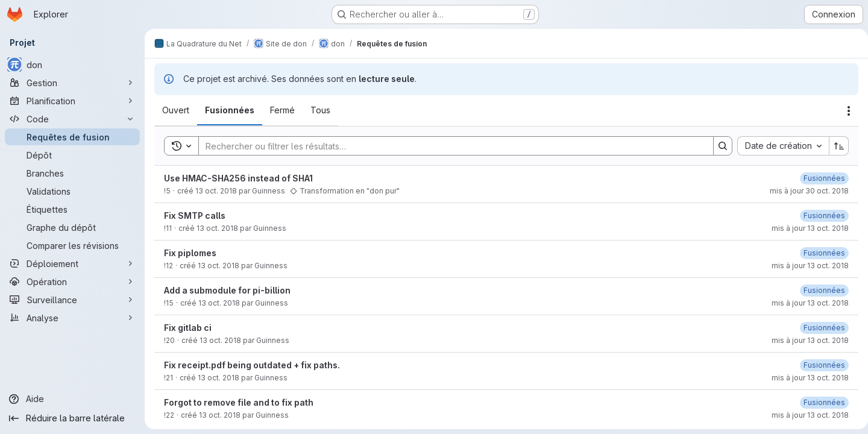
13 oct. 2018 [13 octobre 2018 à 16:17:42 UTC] (219, 303)
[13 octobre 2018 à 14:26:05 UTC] (819, 253)
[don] (72, 64)
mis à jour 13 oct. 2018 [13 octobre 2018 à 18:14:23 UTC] (805, 340)
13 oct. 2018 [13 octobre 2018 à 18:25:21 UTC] (219, 378)
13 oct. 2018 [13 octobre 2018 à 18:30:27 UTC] (220, 415)
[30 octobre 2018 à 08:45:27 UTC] (819, 178)
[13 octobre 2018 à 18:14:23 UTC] (819, 328)
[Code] (72, 119)
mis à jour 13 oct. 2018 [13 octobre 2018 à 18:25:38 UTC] (805, 378)
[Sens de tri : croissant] (834, 146)
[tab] (176, 110)
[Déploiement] (72, 263)
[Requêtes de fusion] (72, 137)
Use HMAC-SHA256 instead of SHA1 (238, 178)
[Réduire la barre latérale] (72, 418)
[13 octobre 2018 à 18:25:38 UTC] (819, 365)
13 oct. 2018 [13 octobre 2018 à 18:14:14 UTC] (220, 340)
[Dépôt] (72, 155)
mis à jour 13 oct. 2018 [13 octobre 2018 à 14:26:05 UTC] (805, 266)
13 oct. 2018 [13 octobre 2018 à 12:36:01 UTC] (217, 228)
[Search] (448, 146)
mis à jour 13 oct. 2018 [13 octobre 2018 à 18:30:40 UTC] (805, 415)
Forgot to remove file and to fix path (239, 402)
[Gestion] (72, 83)
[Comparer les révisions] (72, 245)
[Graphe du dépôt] (72, 227)
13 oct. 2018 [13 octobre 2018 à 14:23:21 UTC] (219, 266)
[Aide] (72, 399)
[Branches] (72, 173)
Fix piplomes (190, 253)
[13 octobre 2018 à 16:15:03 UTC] (819, 215)
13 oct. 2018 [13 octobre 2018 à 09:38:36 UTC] (216, 191)
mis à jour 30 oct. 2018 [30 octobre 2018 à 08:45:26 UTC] (804, 191)
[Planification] (72, 101)
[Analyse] (72, 318)
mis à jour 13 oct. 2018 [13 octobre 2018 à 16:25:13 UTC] (805, 303)
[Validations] (72, 191)
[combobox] (778, 146)
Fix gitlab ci (188, 328)
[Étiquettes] (72, 209)
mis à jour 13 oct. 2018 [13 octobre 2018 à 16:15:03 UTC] (805, 228)
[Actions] (844, 111)
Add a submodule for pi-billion (227, 290)
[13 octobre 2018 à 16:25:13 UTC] (819, 290)
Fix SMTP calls (195, 215)
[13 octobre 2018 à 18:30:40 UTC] (819, 402)
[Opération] (72, 281)
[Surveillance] (72, 300)
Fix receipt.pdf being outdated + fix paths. (252, 365)
